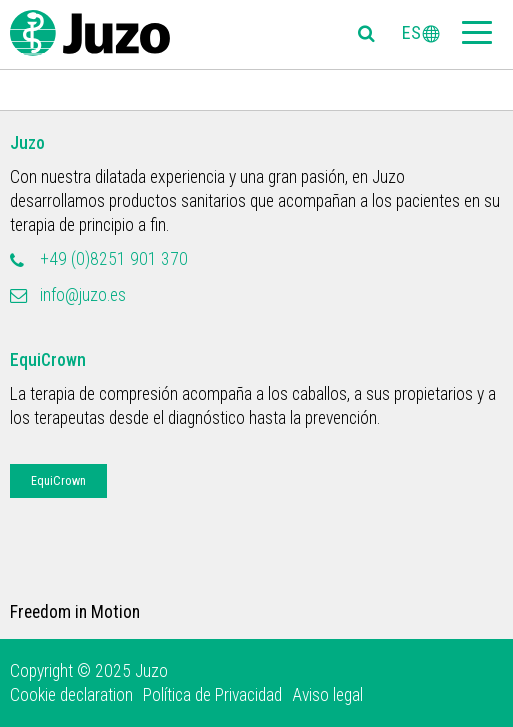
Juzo (27, 143)
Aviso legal (327, 695)
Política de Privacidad (212, 695)
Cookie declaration (71, 695)
